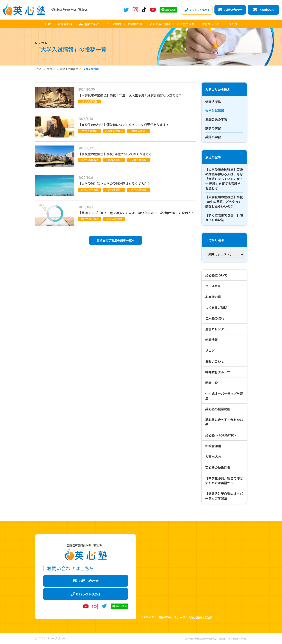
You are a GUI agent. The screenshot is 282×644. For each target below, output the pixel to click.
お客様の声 (213, 297)
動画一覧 (211, 383)
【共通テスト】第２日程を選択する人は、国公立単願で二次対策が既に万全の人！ (136, 213)
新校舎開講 (213, 446)
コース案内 (213, 286)
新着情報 (211, 340)
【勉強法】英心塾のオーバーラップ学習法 (224, 496)
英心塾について (216, 275)
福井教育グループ (218, 372)
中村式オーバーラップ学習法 (224, 396)
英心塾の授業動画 (218, 409)
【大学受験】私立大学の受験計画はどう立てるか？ (114, 183)
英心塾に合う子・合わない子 (224, 422)
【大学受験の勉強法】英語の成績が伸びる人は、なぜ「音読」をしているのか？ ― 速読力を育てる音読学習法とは (224, 179)
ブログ (210, 350)
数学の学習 (213, 128)
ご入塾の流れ (215, 318)
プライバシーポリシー (52, 638)
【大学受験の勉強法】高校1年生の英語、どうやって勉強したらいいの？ (224, 202)
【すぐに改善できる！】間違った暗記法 (224, 217)
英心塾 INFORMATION (221, 435)
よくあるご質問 (216, 307)
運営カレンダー (216, 329)
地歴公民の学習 (216, 119)
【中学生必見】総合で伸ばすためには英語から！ (224, 481)
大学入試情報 (90, 101)
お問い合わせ (215, 361)
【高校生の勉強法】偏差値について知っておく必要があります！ (124, 125)
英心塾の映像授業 (218, 467)
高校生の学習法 (114, 131)
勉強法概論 (139, 131)
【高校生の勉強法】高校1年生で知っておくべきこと (115, 154)
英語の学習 (213, 137)
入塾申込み (213, 457)
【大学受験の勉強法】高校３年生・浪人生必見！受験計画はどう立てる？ (130, 95)
